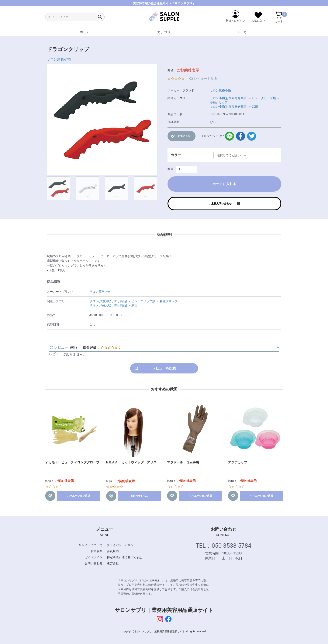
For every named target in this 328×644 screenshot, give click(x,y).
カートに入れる (224, 184)
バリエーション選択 (79, 496)
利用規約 (97, 551)
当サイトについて (91, 545)
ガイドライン (94, 557)
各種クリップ (219, 102)
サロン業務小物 (59, 59)
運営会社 (113, 563)
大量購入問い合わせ (220, 204)
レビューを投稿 (164, 368)
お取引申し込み (139, 496)
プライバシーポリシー (122, 545)
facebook (241, 136)
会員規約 (113, 551)
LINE (229, 136)
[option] (102, 120)
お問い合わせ (94, 563)
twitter (252, 136)
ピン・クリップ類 (264, 98)
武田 (255, 107)
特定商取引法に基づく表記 (125, 557)
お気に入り (184, 136)
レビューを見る (206, 79)
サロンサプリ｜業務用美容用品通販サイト (164, 610)
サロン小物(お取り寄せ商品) (229, 98)
